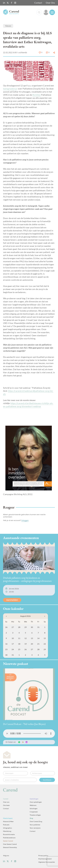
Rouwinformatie (9, 834)
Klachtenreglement (45, 859)
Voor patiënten (35, 825)
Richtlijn (37, 95)
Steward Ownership (10, 847)
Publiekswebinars (9, 838)
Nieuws (8, 26)
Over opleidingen (36, 802)
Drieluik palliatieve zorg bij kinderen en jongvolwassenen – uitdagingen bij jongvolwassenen (27, 579)
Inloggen (25, 520)
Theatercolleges (35, 815)
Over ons (6, 802)
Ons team (6, 805)
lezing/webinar (10, 89)
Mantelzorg (7, 831)
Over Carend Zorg (36, 821)
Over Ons (50, 3)
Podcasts (6, 825)
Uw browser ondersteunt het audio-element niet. (29, 734)
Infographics (8, 828)
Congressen (34, 812)
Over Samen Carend (10, 844)
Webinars (33, 805)
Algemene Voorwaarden (47, 862)
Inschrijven (47, 780)
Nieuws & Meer (8, 821)
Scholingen (34, 808)
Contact (38, 3)
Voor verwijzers (35, 828)
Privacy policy (43, 856)
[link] (46, 12)
